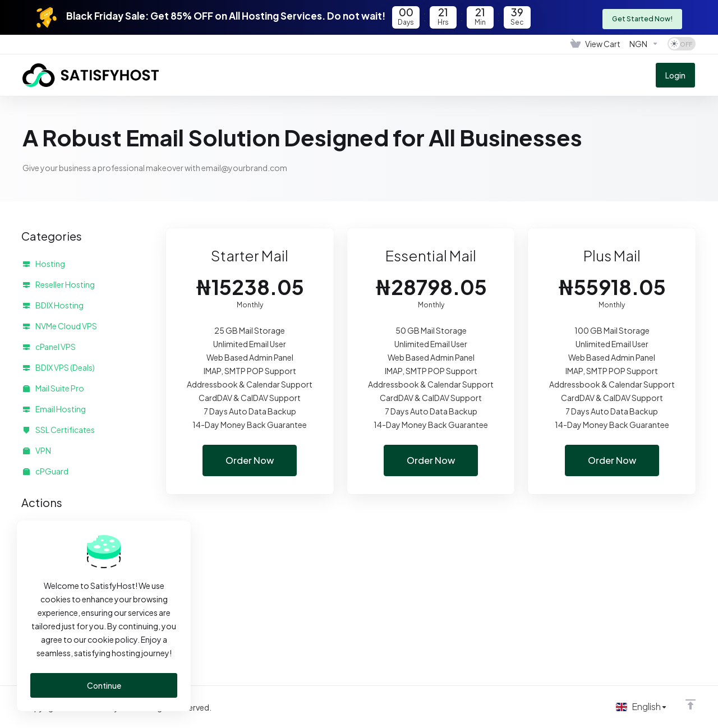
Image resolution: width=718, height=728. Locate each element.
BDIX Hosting (53, 305)
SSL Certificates (59, 430)
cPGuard (46, 471)
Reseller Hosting (59, 284)
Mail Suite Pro (54, 388)
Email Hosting (54, 409)
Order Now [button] (250, 460)
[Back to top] (691, 704)
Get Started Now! (641, 17)
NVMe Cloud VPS (60, 326)
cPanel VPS (49, 347)
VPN (37, 450)
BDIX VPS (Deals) (59, 367)
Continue (104, 685)
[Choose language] (640, 707)
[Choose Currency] (644, 44)
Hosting (44, 264)
